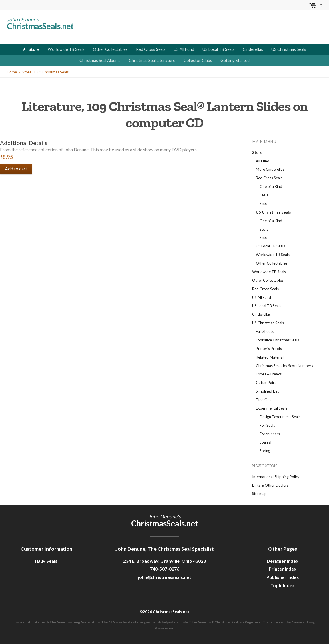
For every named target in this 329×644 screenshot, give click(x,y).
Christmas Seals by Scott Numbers (284, 366)
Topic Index (283, 585)
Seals (264, 195)
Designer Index (283, 561)
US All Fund (184, 49)
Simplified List (267, 391)
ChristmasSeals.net (40, 26)
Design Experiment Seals (280, 417)
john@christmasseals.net (165, 577)
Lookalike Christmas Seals (277, 340)
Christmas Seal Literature (152, 60)
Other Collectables (110, 49)
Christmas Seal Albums (100, 60)
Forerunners (270, 434)
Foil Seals (267, 425)
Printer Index (283, 569)
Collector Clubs (198, 60)
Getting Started (235, 60)
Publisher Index (283, 577)
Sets (263, 204)
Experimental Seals (272, 408)
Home (12, 72)
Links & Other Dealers (270, 485)
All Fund (263, 161)
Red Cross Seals (151, 49)
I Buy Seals (46, 561)
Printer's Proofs (269, 349)
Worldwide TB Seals (66, 49)
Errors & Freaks (269, 374)
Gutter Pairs (266, 383)
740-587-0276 (165, 569)
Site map (259, 494)
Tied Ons (264, 400)
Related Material (270, 357)
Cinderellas (253, 49)
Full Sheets (265, 331)
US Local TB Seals (218, 49)
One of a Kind (271, 186)
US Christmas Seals (289, 49)
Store (34, 49)
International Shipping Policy (276, 477)
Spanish (266, 442)
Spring (265, 451)
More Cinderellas (270, 169)
